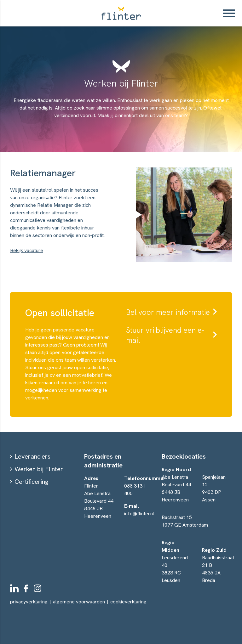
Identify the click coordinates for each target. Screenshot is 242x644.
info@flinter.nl (139, 514)
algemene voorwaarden (79, 602)
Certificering (31, 482)
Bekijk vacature (27, 250)
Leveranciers (32, 456)
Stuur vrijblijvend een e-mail (165, 335)
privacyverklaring (29, 602)
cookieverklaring (128, 602)
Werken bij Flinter (39, 469)
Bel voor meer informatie (168, 312)
